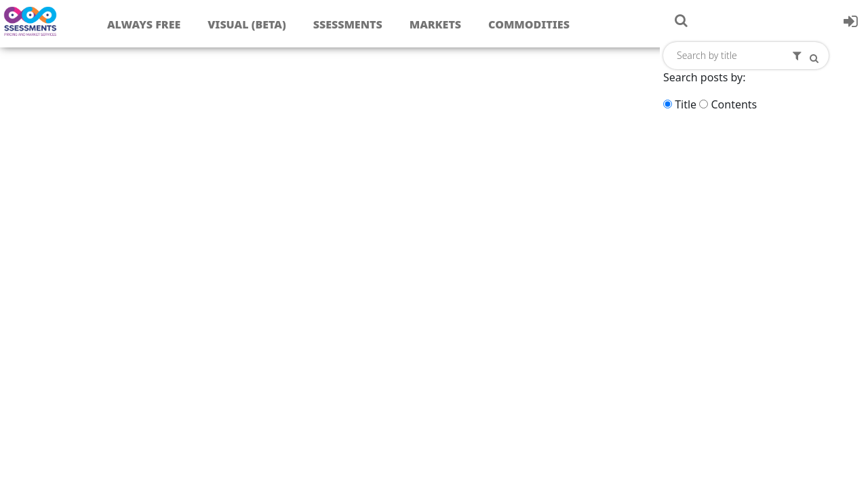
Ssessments (348, 24)
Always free (144, 24)
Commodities (529, 24)
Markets (435, 24)
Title (686, 104)
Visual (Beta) (246, 24)
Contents (734, 104)
